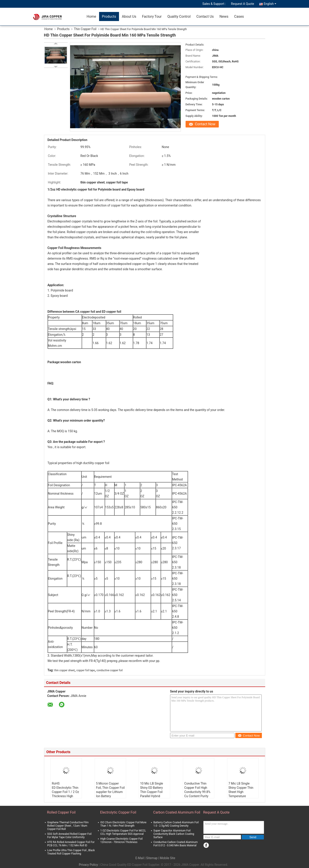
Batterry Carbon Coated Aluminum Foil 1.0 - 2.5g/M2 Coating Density (176, 824)
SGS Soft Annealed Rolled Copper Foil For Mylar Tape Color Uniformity (69, 836)
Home (91, 16)
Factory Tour (152, 16)
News (224, 16)
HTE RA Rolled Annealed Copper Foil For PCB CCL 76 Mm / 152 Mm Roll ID (71, 844)
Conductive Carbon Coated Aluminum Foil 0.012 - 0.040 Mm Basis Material (176, 844)
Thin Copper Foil (85, 29)
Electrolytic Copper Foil (118, 812)
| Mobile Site (167, 858)
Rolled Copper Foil (61, 812)
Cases (239, 16)
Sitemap (152, 858)
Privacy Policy (88, 865)
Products (109, 16)
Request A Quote (242, 4)
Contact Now (205, 124)
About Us (129, 16)
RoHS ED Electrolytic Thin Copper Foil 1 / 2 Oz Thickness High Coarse (65, 792)
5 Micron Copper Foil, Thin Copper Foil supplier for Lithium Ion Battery (110, 790)
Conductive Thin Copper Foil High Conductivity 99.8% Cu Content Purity (197, 790)
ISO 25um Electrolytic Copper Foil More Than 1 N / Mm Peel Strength (123, 824)
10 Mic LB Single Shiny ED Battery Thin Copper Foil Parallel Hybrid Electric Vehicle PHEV (152, 794)
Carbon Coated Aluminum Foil (177, 812)
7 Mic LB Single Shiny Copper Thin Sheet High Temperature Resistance (241, 792)
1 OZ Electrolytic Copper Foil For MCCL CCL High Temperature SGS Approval (123, 832)
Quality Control (179, 16)
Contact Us (205, 16)
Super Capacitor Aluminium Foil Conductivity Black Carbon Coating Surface (174, 834)
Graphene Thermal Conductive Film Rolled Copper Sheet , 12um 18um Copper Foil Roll (68, 826)
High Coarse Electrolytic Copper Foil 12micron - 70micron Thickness (122, 840)
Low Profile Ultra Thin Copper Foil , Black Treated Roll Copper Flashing (71, 852)
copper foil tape (85, 670)
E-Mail (140, 858)
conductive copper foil (109, 670)
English (270, 4)
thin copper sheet (64, 670)
